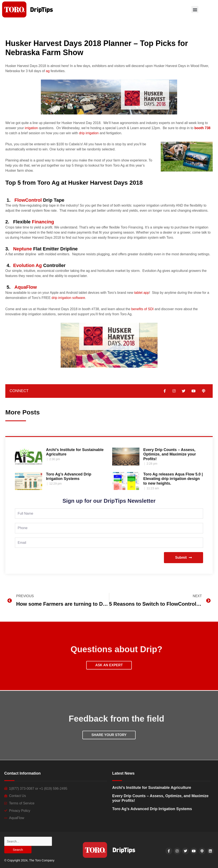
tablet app (142, 293)
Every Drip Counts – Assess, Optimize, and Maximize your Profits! (170, 454)
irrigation (31, 128)
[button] (195, 9)
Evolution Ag (28, 265)
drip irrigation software (68, 298)
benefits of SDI (142, 309)
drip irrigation (89, 133)
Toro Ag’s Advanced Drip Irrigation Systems (69, 477)
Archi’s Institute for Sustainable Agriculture (152, 788)
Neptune (23, 249)
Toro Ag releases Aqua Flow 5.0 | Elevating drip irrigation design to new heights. (173, 479)
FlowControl (28, 200)
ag (48, 71)
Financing (43, 222)
